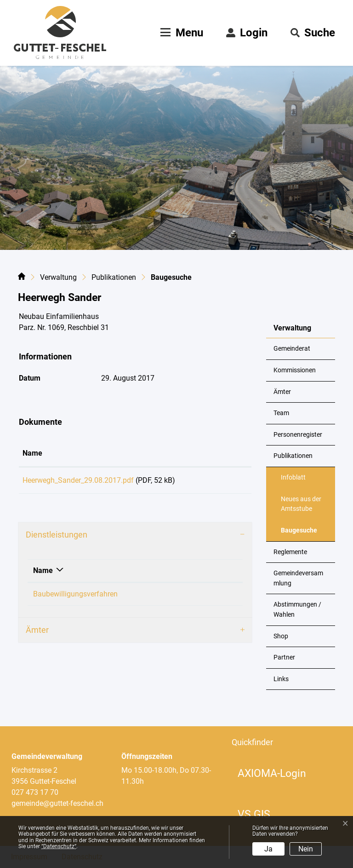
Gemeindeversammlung (298, 578)
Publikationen (293, 456)
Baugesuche (303, 534)
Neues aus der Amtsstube (301, 504)
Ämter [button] (37, 633)
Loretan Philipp (194, 597)
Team (281, 413)
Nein (306, 849)
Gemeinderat (292, 349)
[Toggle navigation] (181, 33)
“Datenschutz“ (59, 846)
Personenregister (298, 435)
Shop (281, 636)
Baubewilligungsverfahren (75, 597)
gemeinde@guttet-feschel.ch (57, 803)
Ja (268, 849)
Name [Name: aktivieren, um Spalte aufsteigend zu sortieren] (32, 453)
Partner (284, 657)
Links (281, 679)
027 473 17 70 (35, 792)
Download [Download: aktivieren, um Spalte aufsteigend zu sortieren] (220, 453)
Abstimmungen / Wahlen (297, 610)
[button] (313, 33)
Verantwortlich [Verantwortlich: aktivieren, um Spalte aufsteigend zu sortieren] (193, 574)
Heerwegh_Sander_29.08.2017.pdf (78, 480)
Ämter (282, 392)
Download (226, 482)
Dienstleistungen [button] (57, 538)
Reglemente (290, 552)
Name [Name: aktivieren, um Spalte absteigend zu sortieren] (43, 574)
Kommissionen (295, 370)
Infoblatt (293, 477)
